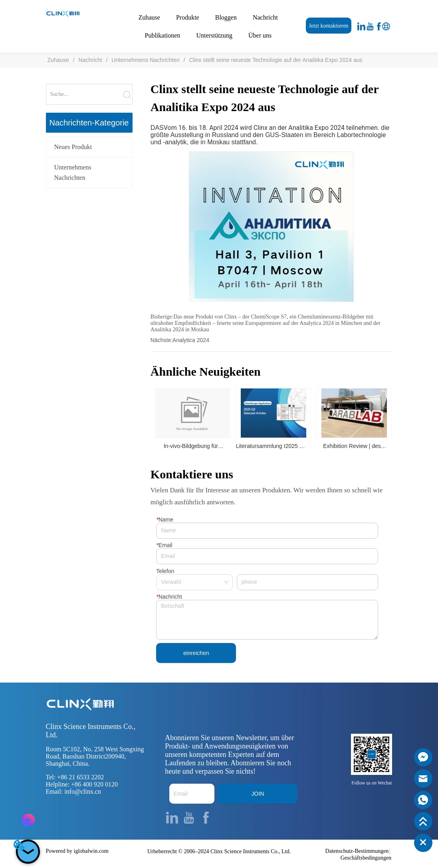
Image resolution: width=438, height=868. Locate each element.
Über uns (260, 35)
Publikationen (162, 35)
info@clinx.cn (83, 791)
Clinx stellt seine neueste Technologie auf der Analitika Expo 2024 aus (275, 60)
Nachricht (265, 17)
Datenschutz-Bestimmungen (357, 851)
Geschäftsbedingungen (366, 858)
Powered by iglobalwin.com (77, 851)
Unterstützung (214, 35)
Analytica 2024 (191, 340)
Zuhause (149, 17)
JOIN (258, 794)
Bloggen (226, 17)
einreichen (196, 653)
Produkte (188, 17)
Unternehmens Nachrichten (145, 60)
